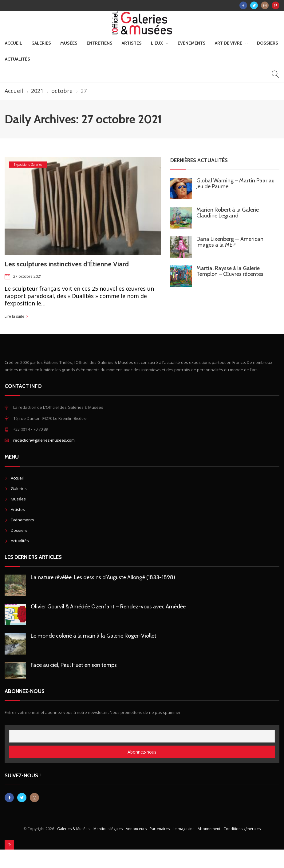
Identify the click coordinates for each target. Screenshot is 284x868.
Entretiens (100, 43)
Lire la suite (14, 316)
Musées (69, 43)
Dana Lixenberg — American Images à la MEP (230, 242)
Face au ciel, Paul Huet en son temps (74, 665)
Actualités (18, 59)
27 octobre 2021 (28, 276)
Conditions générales (242, 829)
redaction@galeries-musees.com (44, 440)
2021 (37, 91)
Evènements (192, 43)
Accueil (14, 43)
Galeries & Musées (73, 829)
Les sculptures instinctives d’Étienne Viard (67, 264)
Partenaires (160, 829)
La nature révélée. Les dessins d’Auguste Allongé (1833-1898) (103, 577)
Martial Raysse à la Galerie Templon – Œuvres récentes (230, 271)
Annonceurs (136, 829)
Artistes (132, 43)
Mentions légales (108, 829)
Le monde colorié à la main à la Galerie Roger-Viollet (94, 636)
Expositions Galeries (28, 165)
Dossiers (268, 43)
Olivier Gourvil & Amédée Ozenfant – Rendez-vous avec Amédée (108, 607)
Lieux (157, 43)
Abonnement (209, 829)
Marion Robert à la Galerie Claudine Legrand (228, 213)
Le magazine (184, 829)
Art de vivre (229, 43)
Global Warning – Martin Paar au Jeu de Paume (235, 183)
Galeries (41, 43)
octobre (62, 91)
